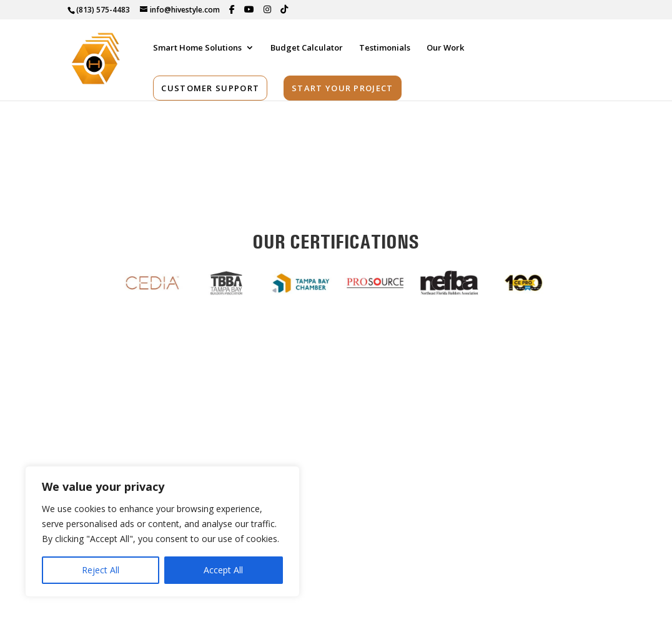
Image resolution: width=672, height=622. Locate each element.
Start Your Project (342, 87)
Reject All (101, 570)
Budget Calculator (307, 47)
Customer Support (210, 87)
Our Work (445, 47)
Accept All (223, 570)
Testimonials (385, 47)
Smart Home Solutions (197, 47)
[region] (162, 531)
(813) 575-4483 (103, 10)
